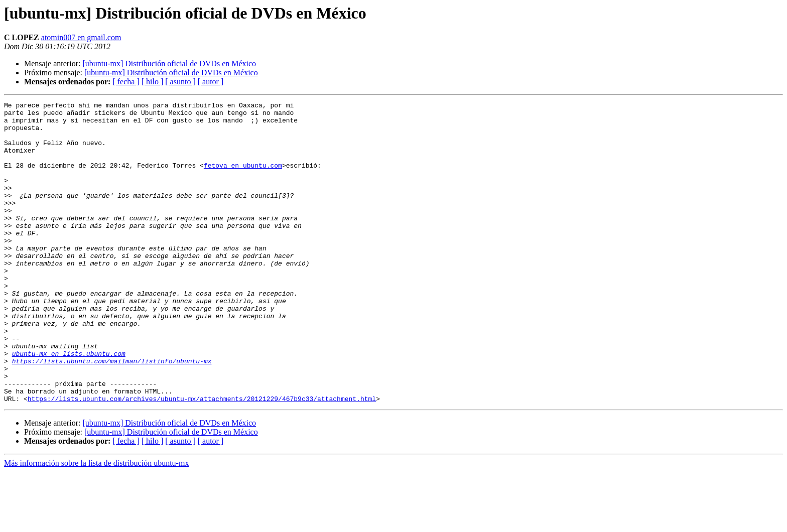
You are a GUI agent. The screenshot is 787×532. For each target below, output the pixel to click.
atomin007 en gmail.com (81, 37)
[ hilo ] (153, 82)
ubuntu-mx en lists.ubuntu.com (69, 405)
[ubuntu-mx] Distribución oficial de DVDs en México (169, 63)
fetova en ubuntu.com (243, 179)
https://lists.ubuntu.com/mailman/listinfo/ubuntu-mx (112, 414)
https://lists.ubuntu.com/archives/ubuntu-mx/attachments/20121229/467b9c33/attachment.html (202, 459)
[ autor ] (211, 82)
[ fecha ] (126, 82)
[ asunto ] (180, 82)
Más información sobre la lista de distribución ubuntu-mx (96, 523)
